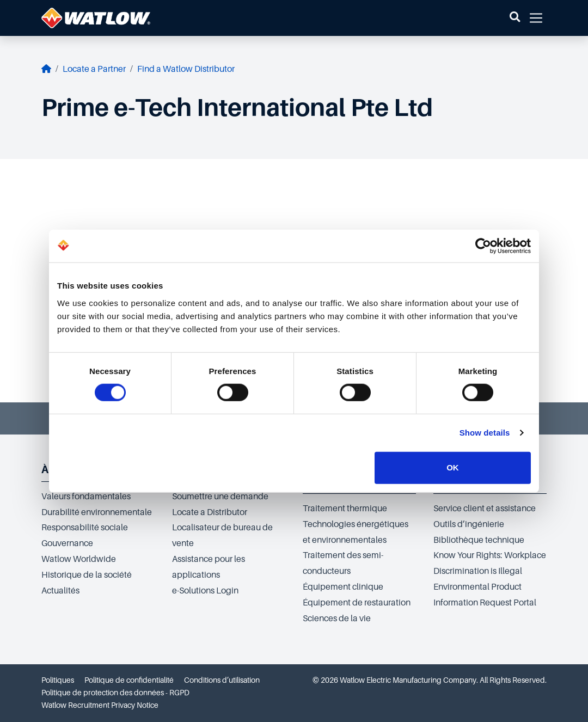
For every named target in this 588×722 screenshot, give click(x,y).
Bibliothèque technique (479, 540)
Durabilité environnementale (97, 512)
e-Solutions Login (205, 591)
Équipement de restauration (357, 603)
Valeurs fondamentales (86, 497)
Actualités (60, 591)
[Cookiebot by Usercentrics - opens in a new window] (483, 246)
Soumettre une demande (220, 497)
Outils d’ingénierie (469, 524)
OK (453, 467)
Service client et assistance (485, 509)
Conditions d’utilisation (222, 680)
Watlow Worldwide (79, 559)
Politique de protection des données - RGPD (115, 693)
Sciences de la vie (337, 619)
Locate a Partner (94, 69)
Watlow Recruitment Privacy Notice (100, 705)
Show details (485, 433)
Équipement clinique (343, 587)
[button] (515, 18)
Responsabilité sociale (85, 528)
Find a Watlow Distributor (186, 69)
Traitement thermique (345, 509)
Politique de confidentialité (129, 680)
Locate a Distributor (210, 512)
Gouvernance (67, 543)
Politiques (58, 680)
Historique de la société (87, 575)
